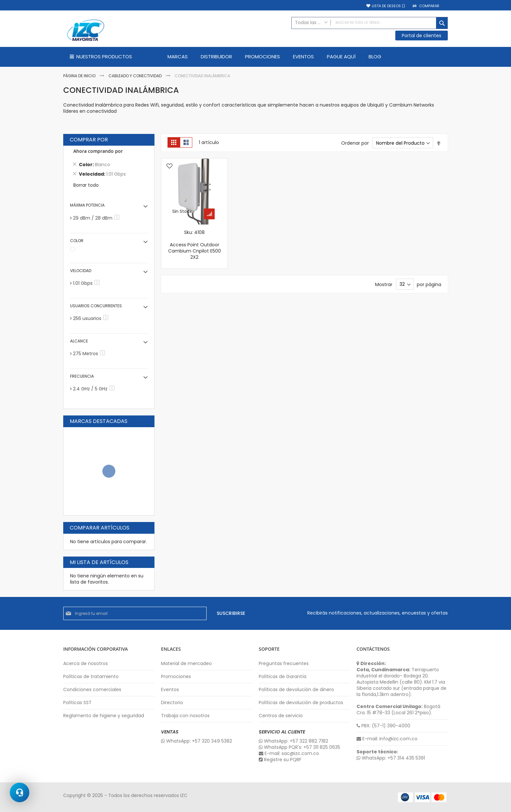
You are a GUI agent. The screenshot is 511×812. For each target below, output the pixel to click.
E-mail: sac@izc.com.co (289, 754)
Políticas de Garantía (283, 677)
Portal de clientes (422, 36)
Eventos (170, 690)
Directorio (172, 703)
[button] (169, 167)
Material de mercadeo (186, 664)
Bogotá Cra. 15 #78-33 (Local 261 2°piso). (398, 710)
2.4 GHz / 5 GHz (95, 389)
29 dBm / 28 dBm (97, 218)
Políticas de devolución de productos (301, 703)
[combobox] (370, 23)
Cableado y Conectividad (136, 76)
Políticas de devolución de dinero (296, 690)
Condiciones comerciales (92, 690)
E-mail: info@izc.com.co (387, 739)
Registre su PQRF (280, 760)
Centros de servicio (281, 716)
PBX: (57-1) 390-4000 (383, 726)
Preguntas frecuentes (284, 664)
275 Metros (90, 354)
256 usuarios (92, 318)
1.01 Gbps (87, 283)
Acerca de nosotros (86, 664)
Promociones (176, 677)
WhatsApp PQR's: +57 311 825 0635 (299, 747)
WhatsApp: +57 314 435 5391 (391, 758)
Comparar (429, 6)
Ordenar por (355, 143)
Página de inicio (80, 76)
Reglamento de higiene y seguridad (104, 716)
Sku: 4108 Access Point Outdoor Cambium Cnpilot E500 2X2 (195, 245)
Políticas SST (77, 703)
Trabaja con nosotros (185, 716)
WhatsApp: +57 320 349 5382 (197, 741)
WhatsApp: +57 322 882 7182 (293, 741)
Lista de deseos (388, 6)
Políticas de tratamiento (91, 677)
